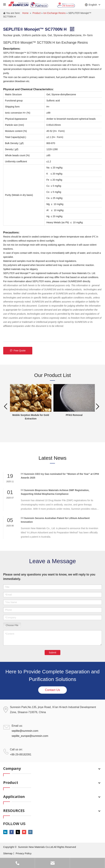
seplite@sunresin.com (25, 731)
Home (25, 13)
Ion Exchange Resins (55, 13)
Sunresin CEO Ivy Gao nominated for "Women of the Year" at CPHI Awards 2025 (60, 476)
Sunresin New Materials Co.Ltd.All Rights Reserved (47, 847)
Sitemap (8, 853)
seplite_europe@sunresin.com (30, 736)
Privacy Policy (24, 853)
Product (37, 13)
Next (98, 406)
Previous (6, 406)
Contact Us (52, 690)
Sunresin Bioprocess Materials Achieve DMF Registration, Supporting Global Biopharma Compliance (55, 492)
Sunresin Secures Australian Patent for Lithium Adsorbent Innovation (55, 520)
